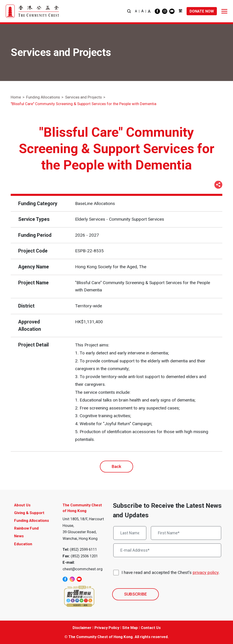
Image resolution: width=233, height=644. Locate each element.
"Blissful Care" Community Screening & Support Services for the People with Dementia (84, 104)
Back (116, 466)
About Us (22, 505)
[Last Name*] (130, 533)
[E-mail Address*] (167, 550)
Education (23, 544)
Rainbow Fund (26, 528)
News (19, 536)
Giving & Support (29, 513)
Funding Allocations (43, 97)
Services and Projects (83, 97)
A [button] (136, 11)
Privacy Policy (107, 628)
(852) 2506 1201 (84, 556)
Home (16, 97)
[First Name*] (186, 533)
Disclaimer (82, 628)
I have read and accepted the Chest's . (171, 573)
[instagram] (165, 11)
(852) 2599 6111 (83, 549)
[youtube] (172, 11)
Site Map (130, 628)
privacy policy (206, 572)
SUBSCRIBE (135, 594)
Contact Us (151, 628)
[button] (129, 11)
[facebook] (157, 11)
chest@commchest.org (83, 569)
